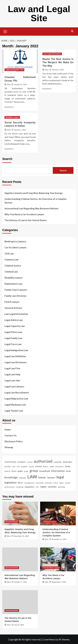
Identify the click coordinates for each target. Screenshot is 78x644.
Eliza (9, 84)
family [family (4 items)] (68, 466)
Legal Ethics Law (13, 332)
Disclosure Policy (14, 441)
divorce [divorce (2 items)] (46, 466)
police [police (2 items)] (62, 483)
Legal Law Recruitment (17, 393)
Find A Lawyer (12, 302)
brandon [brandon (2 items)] (8, 466)
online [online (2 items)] (56, 483)
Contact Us (10, 435)
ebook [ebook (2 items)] (52, 466)
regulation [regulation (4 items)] (29, 487)
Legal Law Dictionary (16, 362)
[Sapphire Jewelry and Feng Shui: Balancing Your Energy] (20, 513)
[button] (5, 31)
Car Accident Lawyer (16, 247)
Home (8, 430)
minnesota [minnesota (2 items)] (40, 483)
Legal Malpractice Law (16, 399)
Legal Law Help (12, 374)
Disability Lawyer (14, 278)
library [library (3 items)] (20, 483)
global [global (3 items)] (20, 471)
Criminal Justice (13, 266)
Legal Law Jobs (12, 380)
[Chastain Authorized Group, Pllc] (20, 61)
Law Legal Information (16, 314)
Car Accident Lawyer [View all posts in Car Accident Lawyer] (51, 568)
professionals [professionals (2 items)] (10, 487)
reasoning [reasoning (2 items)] (20, 487)
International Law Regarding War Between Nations (31, 208)
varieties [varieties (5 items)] (52, 487)
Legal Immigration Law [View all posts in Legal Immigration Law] (14, 70)
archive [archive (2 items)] (30, 462)
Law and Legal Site (39, 14)
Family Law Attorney (15, 296)
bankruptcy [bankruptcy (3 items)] (68, 462)
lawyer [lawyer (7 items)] (42, 477)
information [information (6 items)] (58, 471)
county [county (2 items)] (31, 466)
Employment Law (14, 284)
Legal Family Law (13, 338)
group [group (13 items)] (34, 471)
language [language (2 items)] (22, 478)
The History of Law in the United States (26, 220)
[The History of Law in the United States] (20, 602)
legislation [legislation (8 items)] (11, 482)
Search (7, 159)
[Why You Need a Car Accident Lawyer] (58, 559)
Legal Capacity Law (15, 326)
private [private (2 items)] (68, 483)
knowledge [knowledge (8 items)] (11, 477)
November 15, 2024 (21, 536)
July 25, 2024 (19, 625)
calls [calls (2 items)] (14, 466)
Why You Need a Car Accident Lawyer (24, 214)
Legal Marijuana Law (15, 405)
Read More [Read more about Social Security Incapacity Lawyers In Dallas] (9, 149)
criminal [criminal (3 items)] (38, 466)
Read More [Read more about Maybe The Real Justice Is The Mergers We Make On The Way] (47, 89)
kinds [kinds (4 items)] (68, 471)
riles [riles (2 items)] (37, 487)
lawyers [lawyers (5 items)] (51, 477)
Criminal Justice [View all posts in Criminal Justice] (50, 522)
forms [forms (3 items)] (14, 471)
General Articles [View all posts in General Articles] (12, 522)
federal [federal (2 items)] (7, 471)
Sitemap (9, 447)
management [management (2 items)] (29, 483)
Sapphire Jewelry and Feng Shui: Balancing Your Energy (34, 193)
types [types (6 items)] (43, 487)
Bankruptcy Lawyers (15, 241)
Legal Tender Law (14, 411)
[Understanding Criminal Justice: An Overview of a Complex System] (58, 513)
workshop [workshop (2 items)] (61, 487)
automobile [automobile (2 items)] (58, 462)
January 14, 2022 (20, 84)
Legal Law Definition (15, 356)
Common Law (11, 260)
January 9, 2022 (58, 70)
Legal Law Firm (12, 368)
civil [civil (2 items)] (18, 466)
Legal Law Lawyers (14, 386)
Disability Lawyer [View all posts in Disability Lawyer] (12, 117)
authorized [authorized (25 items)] (43, 461)
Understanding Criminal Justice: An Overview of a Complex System (36, 201)
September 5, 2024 (59, 582)
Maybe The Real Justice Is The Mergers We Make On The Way (58, 62)
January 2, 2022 (20, 130)
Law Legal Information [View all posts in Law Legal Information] (52, 54)
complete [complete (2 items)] (24, 466)
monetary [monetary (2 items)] (49, 483)
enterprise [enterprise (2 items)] (59, 466)
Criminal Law (11, 272)
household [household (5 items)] (45, 471)
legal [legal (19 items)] (60, 477)
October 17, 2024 (20, 582)
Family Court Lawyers (16, 290)
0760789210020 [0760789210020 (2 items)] (10, 462)
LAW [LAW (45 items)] (32, 477)
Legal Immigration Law (16, 350)
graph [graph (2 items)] (26, 471)
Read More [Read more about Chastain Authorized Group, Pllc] (9, 107)
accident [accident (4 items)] (22, 462)
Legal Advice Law (14, 320)
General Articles (13, 308)
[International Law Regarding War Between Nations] (20, 559)
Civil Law (9, 253)
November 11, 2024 (59, 539)
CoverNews (49, 639)
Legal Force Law (13, 344)
